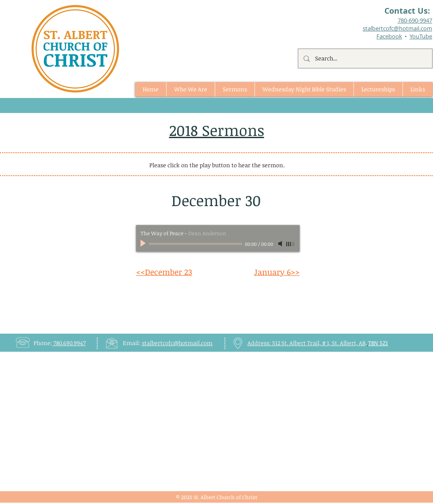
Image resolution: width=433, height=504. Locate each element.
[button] (235, 89)
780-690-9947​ (415, 20)
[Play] (144, 244)
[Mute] (281, 244)
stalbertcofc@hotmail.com (177, 343)
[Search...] (364, 58)
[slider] (291, 244)
